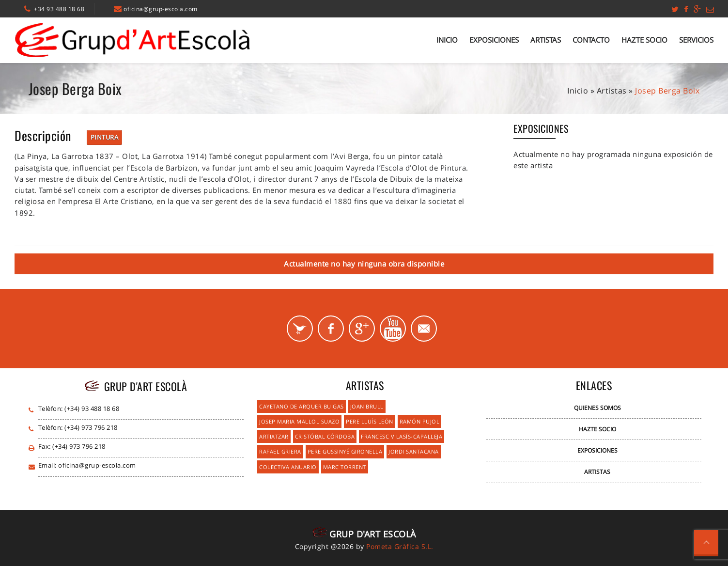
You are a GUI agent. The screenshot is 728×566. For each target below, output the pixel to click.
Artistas (546, 40)
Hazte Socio (644, 40)
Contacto (591, 40)
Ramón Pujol (420, 421)
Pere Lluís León (370, 421)
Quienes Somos (597, 408)
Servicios (696, 40)
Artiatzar (274, 436)
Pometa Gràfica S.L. (400, 546)
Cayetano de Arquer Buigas (302, 406)
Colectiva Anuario (288, 467)
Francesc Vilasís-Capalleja (402, 436)
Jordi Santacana (414, 451)
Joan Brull (367, 406)
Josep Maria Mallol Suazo (299, 421)
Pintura (105, 137)
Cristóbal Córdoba (325, 436)
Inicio (447, 40)
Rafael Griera (280, 451)
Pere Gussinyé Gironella (345, 451)
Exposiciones (494, 40)
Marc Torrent (345, 467)
